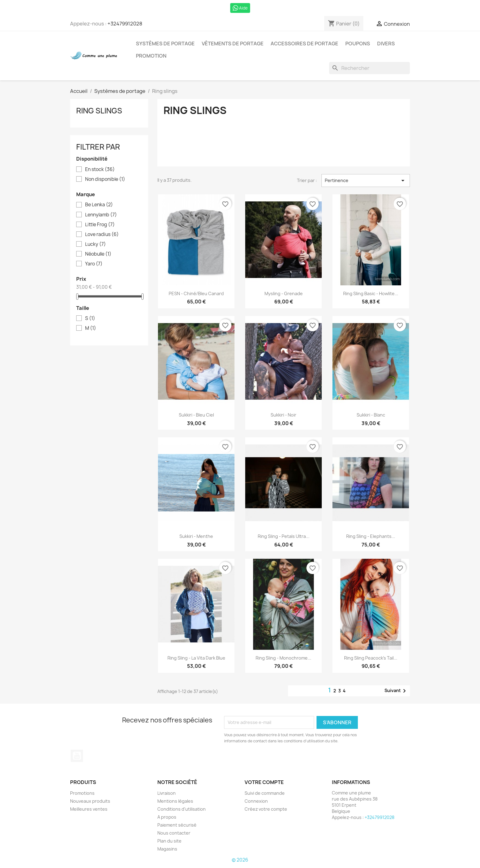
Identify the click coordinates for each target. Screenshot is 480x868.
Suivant (396, 691)
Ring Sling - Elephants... (371, 536)
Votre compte (264, 782)
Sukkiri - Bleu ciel (196, 415)
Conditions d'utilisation (182, 809)
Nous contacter (174, 833)
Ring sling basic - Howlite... (371, 293)
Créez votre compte (266, 809)
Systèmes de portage (165, 44)
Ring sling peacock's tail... (371, 658)
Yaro (94, 264)
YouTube (77, 756)
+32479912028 (125, 24)
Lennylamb (101, 215)
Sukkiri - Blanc (371, 415)
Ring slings (99, 111)
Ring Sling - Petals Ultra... (284, 536)
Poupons (358, 44)
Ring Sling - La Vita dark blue (196, 658)
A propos (167, 817)
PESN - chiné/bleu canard (196, 293)
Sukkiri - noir (283, 415)
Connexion (256, 801)
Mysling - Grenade (284, 293)
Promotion (151, 56)
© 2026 (240, 860)
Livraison (167, 793)
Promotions (82, 793)
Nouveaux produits (90, 801)
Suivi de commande (265, 793)
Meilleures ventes (89, 809)
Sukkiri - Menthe (196, 536)
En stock (100, 169)
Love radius (102, 234)
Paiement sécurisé (177, 825)
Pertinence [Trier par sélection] (366, 181)
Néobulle (98, 254)
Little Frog (100, 225)
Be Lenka (99, 205)
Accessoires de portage (304, 44)
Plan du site (169, 841)
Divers (386, 44)
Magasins (167, 849)
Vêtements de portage (233, 44)
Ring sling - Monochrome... (283, 658)
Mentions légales (175, 801)
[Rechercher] (369, 68)
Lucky (96, 244)
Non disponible (105, 179)
